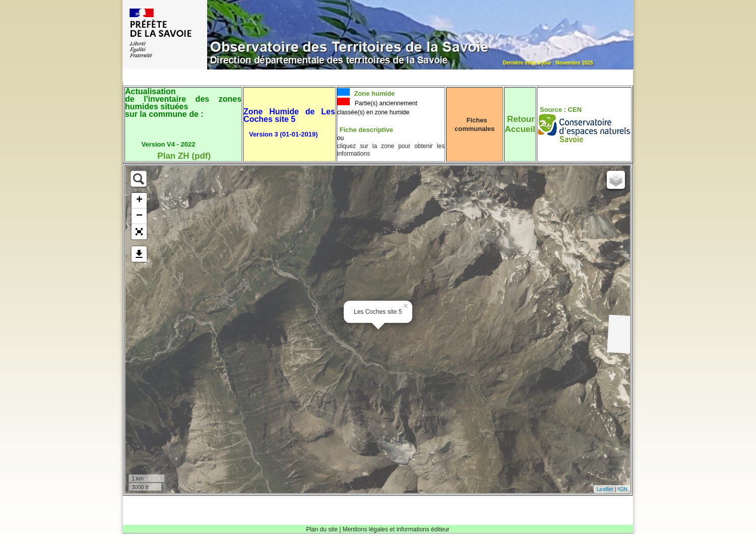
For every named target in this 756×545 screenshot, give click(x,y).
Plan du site (322, 529)
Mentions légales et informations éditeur (396, 529)
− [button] (139, 216)
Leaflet (605, 489)
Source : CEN (561, 110)
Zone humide (374, 93)
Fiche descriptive (366, 130)
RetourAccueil (520, 124)
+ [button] (139, 200)
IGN (622, 489)
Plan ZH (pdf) (184, 156)
